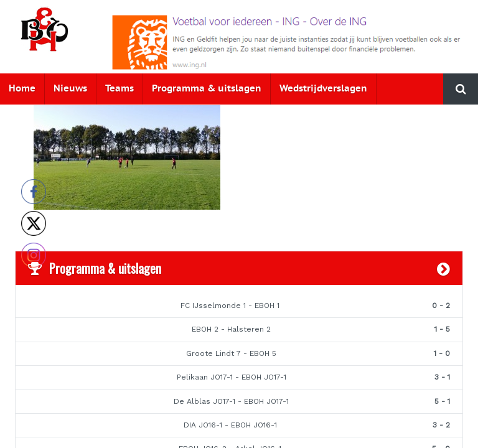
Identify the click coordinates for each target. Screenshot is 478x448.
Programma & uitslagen (207, 89)
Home (22, 89)
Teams (119, 89)
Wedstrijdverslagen (323, 89)
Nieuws (70, 89)
